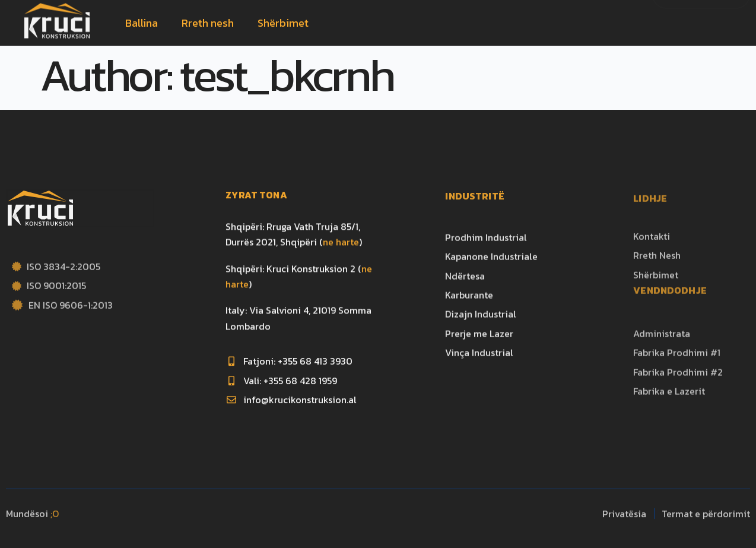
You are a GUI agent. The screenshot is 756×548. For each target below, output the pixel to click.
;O (55, 520)
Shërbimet (283, 23)
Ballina (142, 23)
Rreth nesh (208, 23)
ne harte (341, 257)
